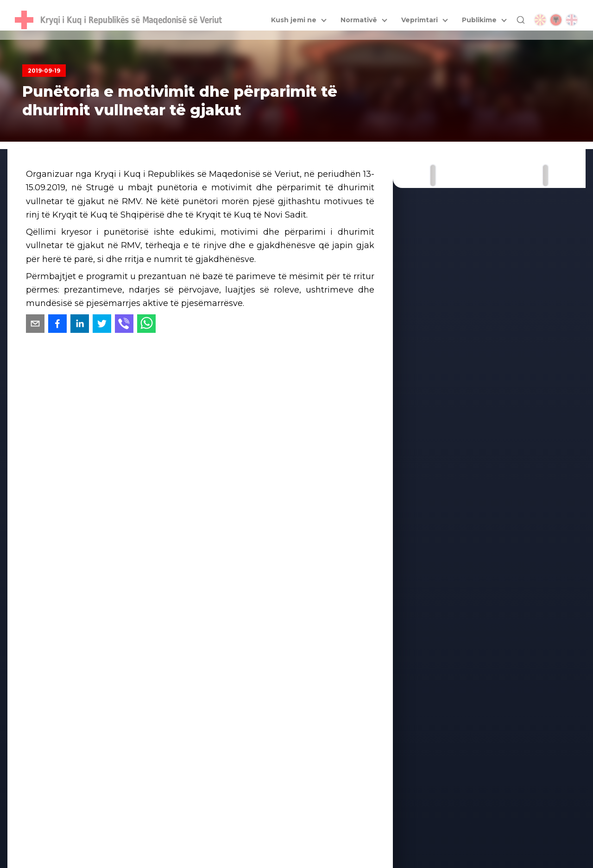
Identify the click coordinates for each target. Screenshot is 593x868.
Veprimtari (420, 20)
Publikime (479, 20)
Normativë (359, 20)
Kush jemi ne (294, 20)
